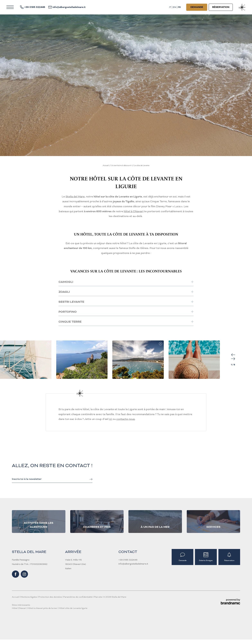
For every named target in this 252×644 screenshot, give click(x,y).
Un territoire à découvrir (122, 165)
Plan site (98, 597)
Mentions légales (29, 597)
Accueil (106, 165)
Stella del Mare (75, 197)
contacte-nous (126, 419)
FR (179, 7)
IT (170, 7)
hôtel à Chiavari (134, 211)
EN (175, 7)
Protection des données (50, 597)
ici (111, 419)
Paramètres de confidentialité (78, 597)
